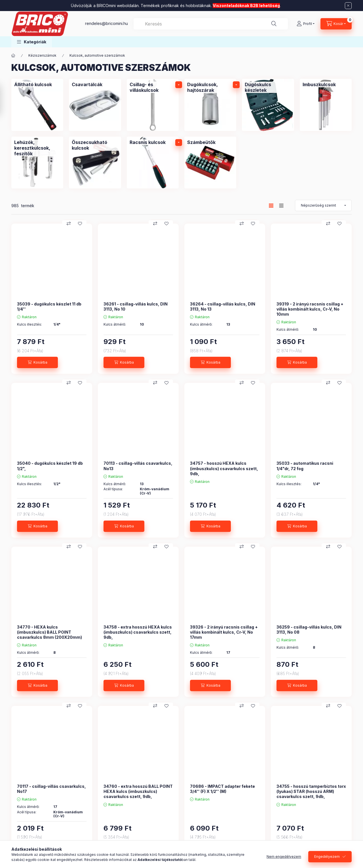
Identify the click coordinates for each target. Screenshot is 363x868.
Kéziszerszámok (42, 55)
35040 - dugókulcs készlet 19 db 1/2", (50, 466)
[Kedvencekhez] (80, 224)
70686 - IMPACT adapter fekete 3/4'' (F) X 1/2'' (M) (222, 789)
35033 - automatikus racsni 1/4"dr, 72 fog (305, 466)
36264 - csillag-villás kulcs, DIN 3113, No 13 (223, 306)
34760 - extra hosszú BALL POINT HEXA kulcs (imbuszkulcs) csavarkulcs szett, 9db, (138, 791)
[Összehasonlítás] (69, 224)
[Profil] (306, 24)
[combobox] (211, 24)
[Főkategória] (13, 56)
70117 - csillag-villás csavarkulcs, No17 (51, 789)
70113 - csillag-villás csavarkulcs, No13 (138, 466)
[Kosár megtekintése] (336, 24)
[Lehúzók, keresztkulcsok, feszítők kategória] (37, 163)
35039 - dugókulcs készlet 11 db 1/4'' (49, 306)
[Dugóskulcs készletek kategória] (268, 105)
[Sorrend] (323, 205)
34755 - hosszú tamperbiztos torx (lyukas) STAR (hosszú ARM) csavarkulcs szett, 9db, (311, 791)
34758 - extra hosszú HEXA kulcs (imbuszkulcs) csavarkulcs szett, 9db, (138, 632)
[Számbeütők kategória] (210, 163)
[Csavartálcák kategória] (95, 105)
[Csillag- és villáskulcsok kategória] (153, 105)
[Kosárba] (37, 362)
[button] (32, 42)
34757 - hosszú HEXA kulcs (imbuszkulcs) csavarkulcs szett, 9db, (224, 468)
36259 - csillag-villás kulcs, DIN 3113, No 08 (309, 630)
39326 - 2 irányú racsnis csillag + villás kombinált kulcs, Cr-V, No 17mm (224, 632)
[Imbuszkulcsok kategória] (326, 105)
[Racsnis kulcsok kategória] (153, 163)
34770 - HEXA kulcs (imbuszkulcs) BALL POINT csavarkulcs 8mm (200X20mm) (49, 632)
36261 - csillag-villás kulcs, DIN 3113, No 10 (136, 306)
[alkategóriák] (179, 85)
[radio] (281, 206)
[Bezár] (348, 6)
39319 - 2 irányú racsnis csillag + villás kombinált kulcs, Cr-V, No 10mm (310, 309)
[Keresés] (274, 24)
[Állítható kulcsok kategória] (37, 105)
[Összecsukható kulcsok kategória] (95, 163)
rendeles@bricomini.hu (106, 23)
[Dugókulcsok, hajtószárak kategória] (210, 105)
